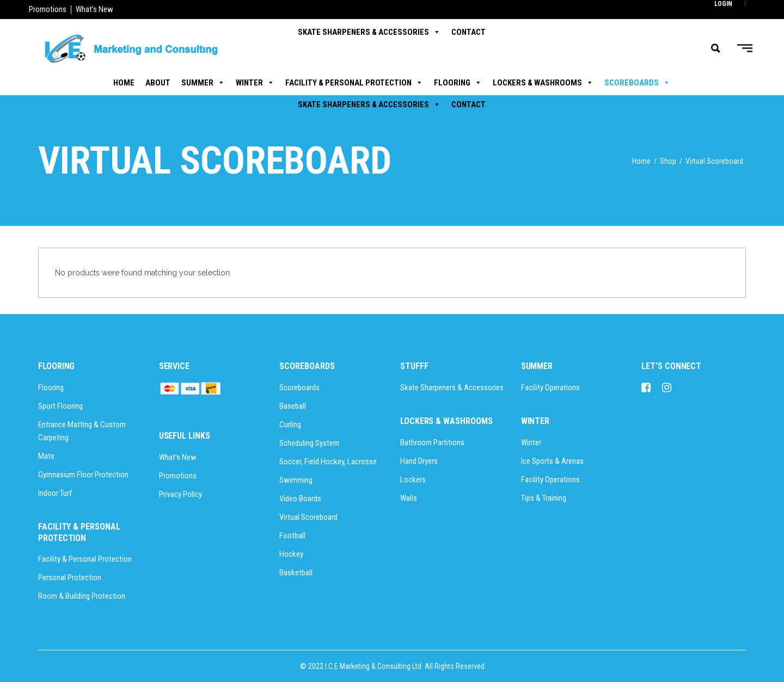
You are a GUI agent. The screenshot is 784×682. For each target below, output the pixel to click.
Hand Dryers (419, 461)
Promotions (48, 9)
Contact (468, 105)
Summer (203, 83)
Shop (668, 161)
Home (124, 83)
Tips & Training (544, 498)
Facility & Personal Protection (354, 83)
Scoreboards (637, 83)
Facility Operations (550, 388)
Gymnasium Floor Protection (83, 475)
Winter (255, 83)
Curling (290, 425)
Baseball (293, 406)
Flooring (458, 83)
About (158, 83)
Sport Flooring (60, 406)
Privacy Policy (180, 494)
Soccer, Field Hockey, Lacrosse (328, 462)
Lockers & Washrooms (543, 83)
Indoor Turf (55, 493)
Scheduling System (309, 443)
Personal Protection (70, 577)
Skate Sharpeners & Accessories (369, 105)
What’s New (94, 9)
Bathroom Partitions (432, 443)
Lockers (413, 480)
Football (292, 536)
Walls (409, 498)
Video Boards (300, 499)
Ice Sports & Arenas (552, 461)
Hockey (291, 554)
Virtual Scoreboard (308, 517)
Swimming (296, 480)
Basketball (296, 573)
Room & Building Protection (82, 596)
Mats (46, 456)
